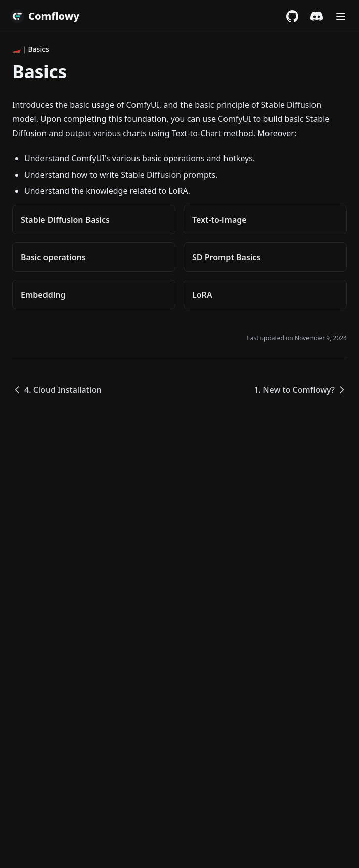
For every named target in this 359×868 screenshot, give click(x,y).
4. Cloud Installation (57, 390)
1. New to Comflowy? (300, 390)
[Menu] (341, 16)
